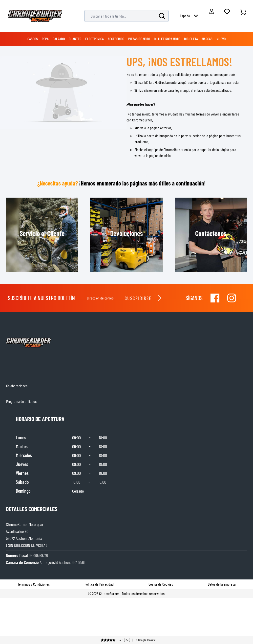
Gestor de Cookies (161, 584)
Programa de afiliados (21, 401)
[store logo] (35, 16)
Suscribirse (143, 298)
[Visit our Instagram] (232, 298)
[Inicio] (243, 12)
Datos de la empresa (222, 584)
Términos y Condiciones (34, 584)
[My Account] (211, 11)
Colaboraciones (17, 386)
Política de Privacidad (99, 584)
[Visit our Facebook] (215, 298)
